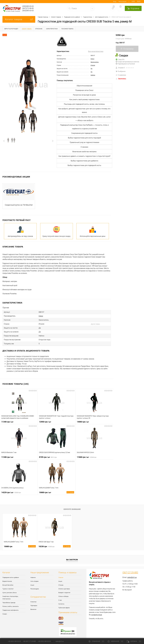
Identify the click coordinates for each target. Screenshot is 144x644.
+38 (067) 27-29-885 (29, 641)
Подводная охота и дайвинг (11, 576)
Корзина (134, 641)
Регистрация (122, 2)
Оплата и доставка (64, 587)
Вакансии (33, 608)
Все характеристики (96, 51)
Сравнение (97, 641)
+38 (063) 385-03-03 (14, 641)
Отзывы (61, 584)
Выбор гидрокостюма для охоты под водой (84, 138)
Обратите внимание (72, 508)
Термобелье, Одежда (9, 601)
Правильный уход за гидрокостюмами (84, 142)
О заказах (84, 147)
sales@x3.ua (132, 576)
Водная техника (7, 580)
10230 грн (55, 545)
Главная (61, 576)
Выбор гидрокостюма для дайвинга (84, 161)
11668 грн (87, 456)
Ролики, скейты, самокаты (11, 605)
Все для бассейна (8, 584)
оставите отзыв (97, 613)
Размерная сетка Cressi (84, 90)
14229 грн (11, 491)
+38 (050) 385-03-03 (44, 641)
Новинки (33, 576)
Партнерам (34, 604)
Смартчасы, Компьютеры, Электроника (10, 596)
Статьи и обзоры (63, 595)
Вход (115, 2)
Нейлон (93, 75)
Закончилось (95, 62)
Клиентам (33, 600)
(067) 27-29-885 (130, 571)
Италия (93, 65)
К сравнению (121, 75)
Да (91, 69)
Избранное (116, 641)
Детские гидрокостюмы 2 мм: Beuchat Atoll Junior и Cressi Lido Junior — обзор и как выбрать (84, 119)
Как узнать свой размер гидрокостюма (84, 100)
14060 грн (83, 420)
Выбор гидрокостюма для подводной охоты (84, 165)
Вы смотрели (72, 558)
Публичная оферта (64, 606)
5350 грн (129, 37)
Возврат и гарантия (64, 591)
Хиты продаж (34, 580)
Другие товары (95, 323)
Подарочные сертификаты (11, 609)
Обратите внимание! (84, 86)
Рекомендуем (35, 587)
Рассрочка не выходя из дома (84, 95)
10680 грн (57, 491)
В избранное (121, 71)
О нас (60, 599)
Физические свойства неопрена (84, 152)
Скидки (5, 612)
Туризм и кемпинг (8, 587)
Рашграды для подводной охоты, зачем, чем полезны (84, 104)
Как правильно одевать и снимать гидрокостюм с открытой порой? (84, 156)
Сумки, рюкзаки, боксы (10, 591)
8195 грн (48, 456)
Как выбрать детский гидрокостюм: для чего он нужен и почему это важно (84, 110)
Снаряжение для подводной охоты (84, 133)
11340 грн (7, 420)
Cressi (92, 59)
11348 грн (7, 456)
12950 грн (45, 420)
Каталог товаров (19, 19)
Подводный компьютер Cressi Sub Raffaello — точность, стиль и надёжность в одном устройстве (84, 127)
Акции (32, 584)
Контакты (61, 602)
